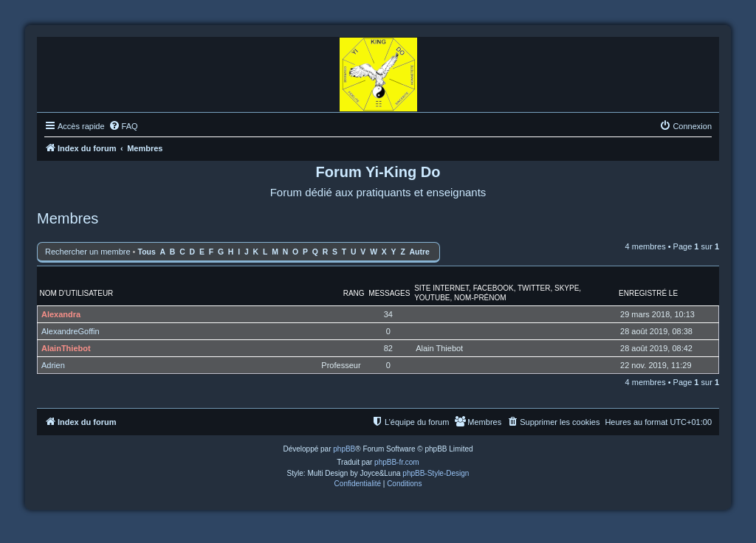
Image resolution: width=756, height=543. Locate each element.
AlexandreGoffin (71, 331)
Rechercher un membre (88, 252)
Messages (389, 293)
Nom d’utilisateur (77, 293)
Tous (147, 252)
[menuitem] (123, 126)
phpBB (344, 449)
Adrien (53, 365)
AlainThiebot (66, 348)
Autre (420, 252)
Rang (354, 293)
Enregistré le (648, 293)
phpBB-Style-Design (436, 473)
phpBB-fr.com (397, 462)
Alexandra (61, 314)
